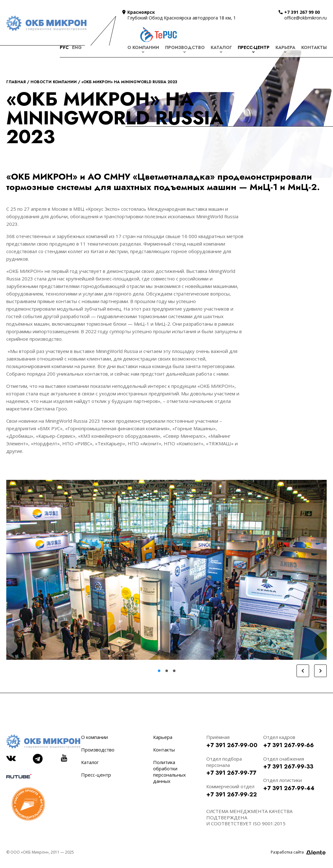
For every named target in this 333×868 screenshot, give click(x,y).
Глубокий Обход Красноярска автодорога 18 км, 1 (182, 18)
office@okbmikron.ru (305, 18)
